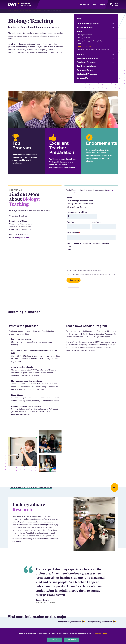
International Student (77, 207)
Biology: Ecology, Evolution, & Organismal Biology (93, 42)
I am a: (70, 197)
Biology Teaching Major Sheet (65, 624)
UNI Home (11, 11)
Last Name (96, 222)
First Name (71, 222)
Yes (70, 247)
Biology (43, 11)
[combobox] (82, 216)
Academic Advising (86, 66)
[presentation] (82, 261)
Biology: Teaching (85, 46)
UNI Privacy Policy (101, 633)
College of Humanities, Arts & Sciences (27, 11)
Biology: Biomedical (85, 35)
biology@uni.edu (22, 237)
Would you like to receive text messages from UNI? (88, 243)
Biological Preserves (87, 74)
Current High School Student (81, 201)
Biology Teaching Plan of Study (98, 624)
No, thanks (72, 639)
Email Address (73, 233)
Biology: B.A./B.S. (84, 38)
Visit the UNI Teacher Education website (39, 489)
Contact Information (73, 287)
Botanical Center (85, 70)
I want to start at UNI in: (77, 212)
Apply (102, 5)
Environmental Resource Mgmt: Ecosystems (94, 49)
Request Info (84, 5)
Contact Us (82, 78)
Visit (94, 5)
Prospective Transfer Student (81, 204)
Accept (54, 639)
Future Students (85, 28)
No (70, 250)
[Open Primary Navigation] (113, 5)
